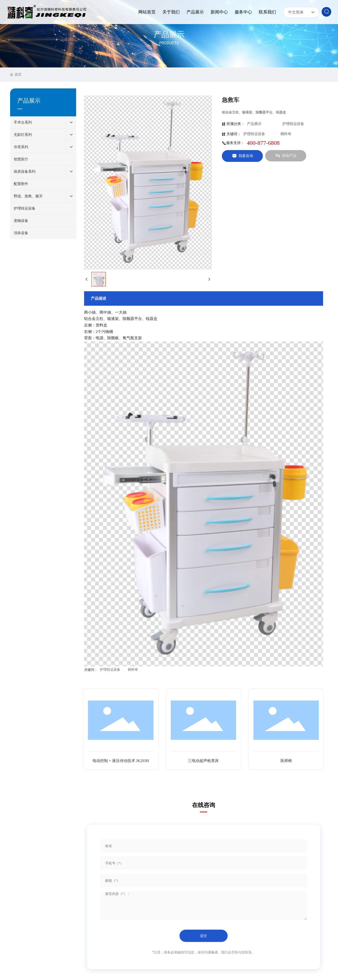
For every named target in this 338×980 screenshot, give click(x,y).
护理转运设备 (293, 124)
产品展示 (169, 35)
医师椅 (286, 761)
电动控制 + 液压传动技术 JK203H (121, 761)
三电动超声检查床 (203, 761)
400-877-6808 (263, 143)
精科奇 (286, 134)
